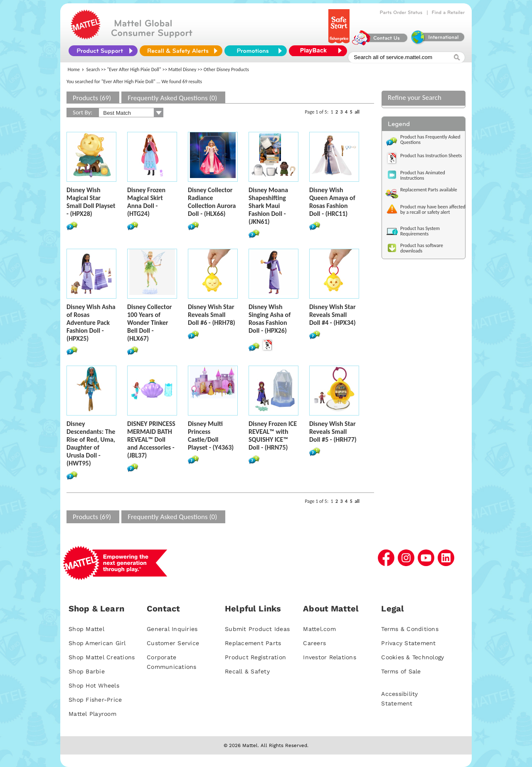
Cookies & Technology (413, 657)
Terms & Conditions (410, 629)
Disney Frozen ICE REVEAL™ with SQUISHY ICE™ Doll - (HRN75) (273, 435)
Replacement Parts (253, 643)
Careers (314, 643)
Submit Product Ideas (257, 629)
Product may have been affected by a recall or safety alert (433, 209)
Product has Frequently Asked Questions (430, 140)
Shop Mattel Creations (102, 657)
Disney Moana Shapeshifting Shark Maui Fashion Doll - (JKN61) (268, 206)
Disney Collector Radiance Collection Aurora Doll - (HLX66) (212, 202)
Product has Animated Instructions (423, 175)
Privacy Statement (408, 643)
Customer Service (173, 643)
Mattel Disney (182, 69)
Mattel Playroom (92, 714)
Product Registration (255, 657)
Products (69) (92, 98)
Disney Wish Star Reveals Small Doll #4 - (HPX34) (332, 315)
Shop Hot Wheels (94, 685)
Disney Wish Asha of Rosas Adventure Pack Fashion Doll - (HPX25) (91, 323)
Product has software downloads (422, 248)
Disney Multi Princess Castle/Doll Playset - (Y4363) (211, 435)
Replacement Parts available (429, 190)
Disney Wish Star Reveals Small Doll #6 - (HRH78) (212, 315)
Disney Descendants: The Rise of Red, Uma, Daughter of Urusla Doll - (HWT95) (91, 443)
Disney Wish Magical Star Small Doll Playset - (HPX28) (91, 202)
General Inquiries (172, 629)
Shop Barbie (87, 671)
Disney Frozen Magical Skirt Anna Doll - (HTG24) (146, 202)
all (357, 112)
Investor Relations (330, 657)
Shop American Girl (97, 643)
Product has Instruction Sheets (431, 156)
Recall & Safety (247, 671)
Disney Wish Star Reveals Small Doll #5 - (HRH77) (333, 432)
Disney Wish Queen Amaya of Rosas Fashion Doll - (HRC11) (332, 202)
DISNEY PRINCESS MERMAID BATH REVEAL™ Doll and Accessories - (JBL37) (151, 439)
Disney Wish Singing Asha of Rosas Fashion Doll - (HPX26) (270, 319)
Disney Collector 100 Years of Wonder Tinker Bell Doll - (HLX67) (149, 323)
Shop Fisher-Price (95, 700)
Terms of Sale (401, 671)
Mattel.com (319, 629)
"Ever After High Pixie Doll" (134, 69)
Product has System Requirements (420, 231)
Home (74, 69)
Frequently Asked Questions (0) (172, 98)
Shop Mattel (86, 629)
